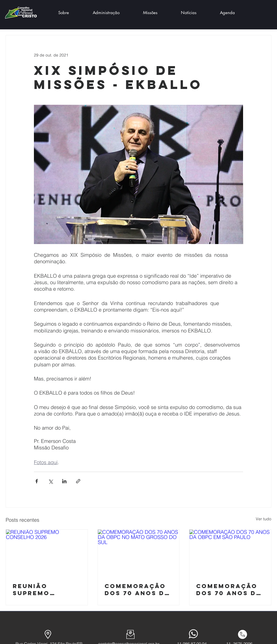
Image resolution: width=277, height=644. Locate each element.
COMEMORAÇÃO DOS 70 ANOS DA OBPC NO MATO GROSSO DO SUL (137, 589)
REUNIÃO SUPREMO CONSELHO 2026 (44, 589)
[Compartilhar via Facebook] (37, 481)
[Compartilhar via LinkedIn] (64, 481)
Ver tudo (264, 519)
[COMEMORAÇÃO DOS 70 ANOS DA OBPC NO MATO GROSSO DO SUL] (139, 552)
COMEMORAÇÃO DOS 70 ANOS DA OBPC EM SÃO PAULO (229, 589)
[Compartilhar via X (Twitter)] (50, 481)
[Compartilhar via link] (78, 481)
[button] (63, 13)
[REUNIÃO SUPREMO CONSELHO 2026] (47, 552)
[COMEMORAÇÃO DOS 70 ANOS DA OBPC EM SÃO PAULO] (230, 552)
